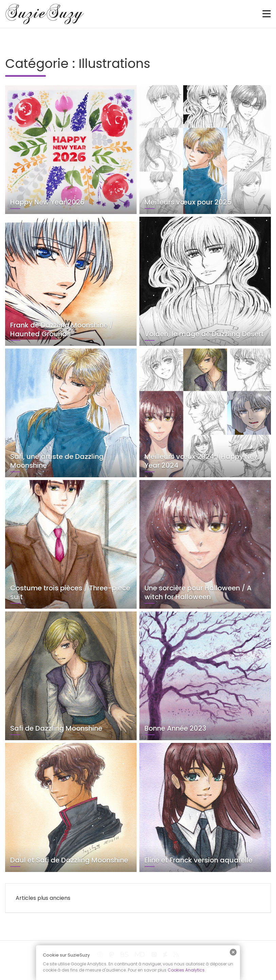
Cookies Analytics (186, 970)
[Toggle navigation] (267, 14)
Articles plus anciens (43, 898)
